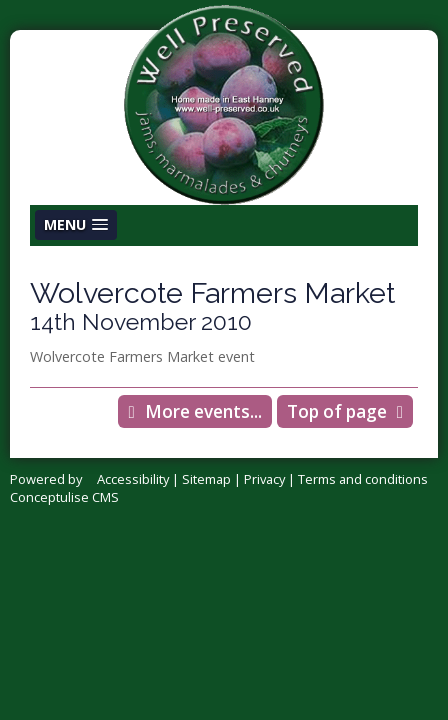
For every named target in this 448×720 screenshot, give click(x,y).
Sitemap (206, 479)
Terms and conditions (363, 479)
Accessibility (133, 479)
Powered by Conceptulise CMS (64, 488)
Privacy (264, 479)
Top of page (337, 411)
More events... (203, 411)
